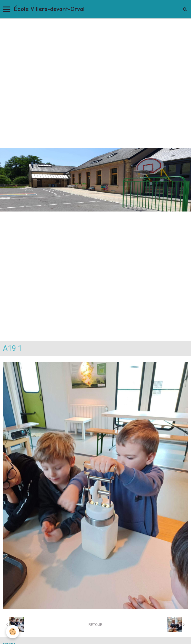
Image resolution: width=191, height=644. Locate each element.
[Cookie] (13, 632)
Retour (95, 625)
